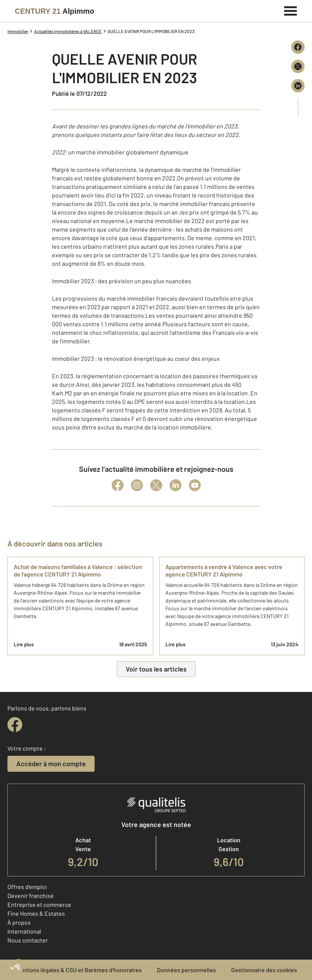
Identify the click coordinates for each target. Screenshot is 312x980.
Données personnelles (186, 970)
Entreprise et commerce (39, 904)
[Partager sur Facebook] (298, 47)
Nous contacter (28, 940)
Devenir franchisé (31, 896)
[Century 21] (55, 11)
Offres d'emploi (27, 887)
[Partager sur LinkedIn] (298, 86)
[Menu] (291, 10)
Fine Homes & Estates (36, 913)
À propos (19, 922)
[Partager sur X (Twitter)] (298, 66)
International (24, 931)
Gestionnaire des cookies (264, 970)
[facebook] (15, 725)
